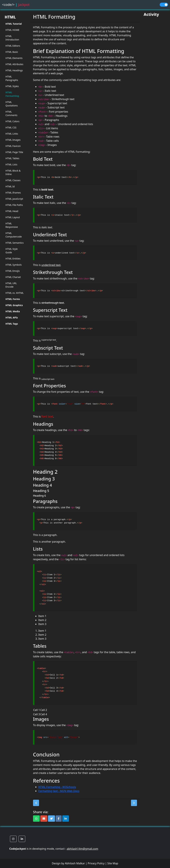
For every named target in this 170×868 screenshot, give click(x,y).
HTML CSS (11, 127)
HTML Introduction (12, 38)
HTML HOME (12, 30)
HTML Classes (13, 180)
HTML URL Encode (11, 285)
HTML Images (13, 140)
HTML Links (12, 134)
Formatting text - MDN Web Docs (59, 791)
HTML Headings (14, 70)
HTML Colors (12, 121)
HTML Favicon (13, 146)
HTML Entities (13, 259)
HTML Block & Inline (13, 172)
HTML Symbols (14, 265)
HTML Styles (12, 86)
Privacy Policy (96, 863)
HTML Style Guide (12, 251)
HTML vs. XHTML (15, 293)
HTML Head (12, 211)
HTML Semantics (15, 243)
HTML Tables (12, 158)
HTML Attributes (14, 64)
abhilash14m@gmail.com (83, 849)
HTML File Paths (14, 205)
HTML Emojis (13, 271)
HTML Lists (11, 164)
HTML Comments (11, 113)
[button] (36, 803)
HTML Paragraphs (12, 78)
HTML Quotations (12, 104)
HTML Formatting (12, 94)
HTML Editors (13, 46)
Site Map (113, 863)
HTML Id (10, 186)
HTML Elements (14, 58)
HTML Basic (12, 52)
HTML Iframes (13, 193)
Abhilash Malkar (75, 863)
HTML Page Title (14, 152)
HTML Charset (13, 277)
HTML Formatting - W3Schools (57, 787)
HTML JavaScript (14, 199)
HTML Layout (13, 217)
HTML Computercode (14, 235)
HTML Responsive (12, 225)
